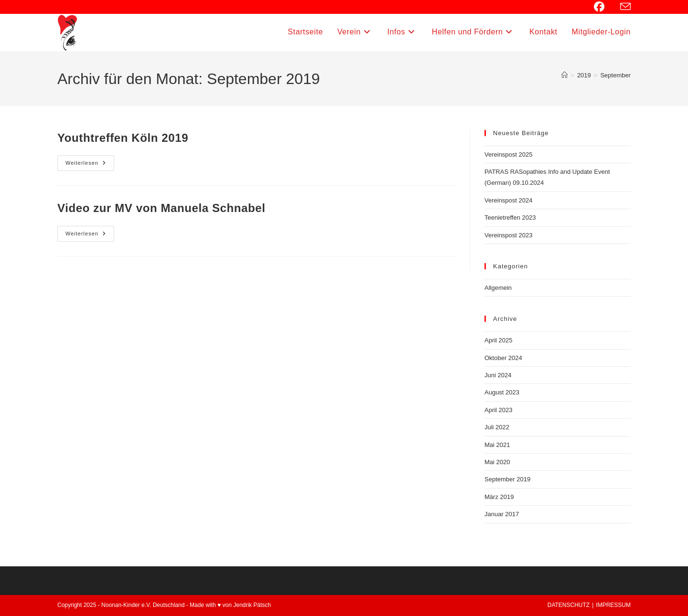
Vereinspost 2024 (508, 200)
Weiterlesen (90, 165)
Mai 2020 (497, 462)
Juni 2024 (498, 375)
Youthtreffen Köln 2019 (123, 138)
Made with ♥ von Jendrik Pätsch (230, 605)
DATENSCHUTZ (569, 605)
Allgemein (498, 288)
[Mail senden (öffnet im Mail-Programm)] (624, 7)
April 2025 (499, 340)
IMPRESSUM (613, 605)
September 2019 (507, 479)
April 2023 (499, 410)
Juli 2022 (497, 427)
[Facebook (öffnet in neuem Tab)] (604, 7)
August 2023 (502, 392)
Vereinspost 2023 (508, 235)
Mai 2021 (497, 445)
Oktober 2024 (503, 358)
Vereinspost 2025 (508, 154)
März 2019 (499, 497)
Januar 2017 (502, 514)
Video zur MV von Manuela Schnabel (161, 208)
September (615, 75)
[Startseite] (564, 75)
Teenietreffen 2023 (510, 218)
